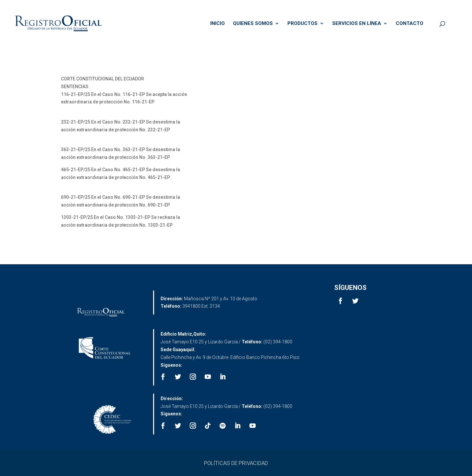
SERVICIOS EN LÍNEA (357, 24)
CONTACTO (410, 24)
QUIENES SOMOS (253, 24)
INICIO (218, 24)
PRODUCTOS (303, 24)
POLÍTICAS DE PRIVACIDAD (236, 463)
